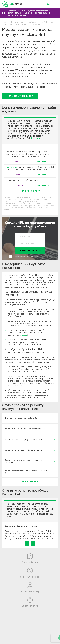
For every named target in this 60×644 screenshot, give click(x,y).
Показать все (30, 481)
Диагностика (12, 167)
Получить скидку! (21, 15)
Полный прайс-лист (30, 191)
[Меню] (56, 4)
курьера (23, 335)
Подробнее (37, 138)
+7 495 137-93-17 (48, 4)
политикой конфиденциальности (29, 257)
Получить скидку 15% (20, 96)
